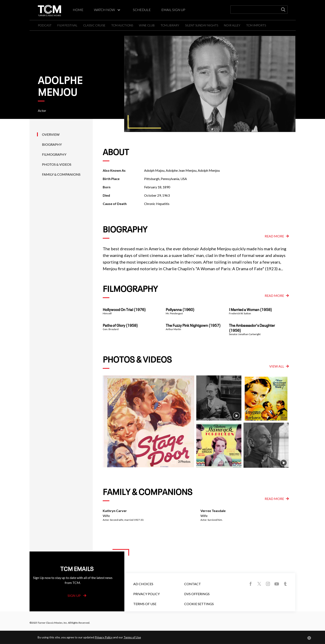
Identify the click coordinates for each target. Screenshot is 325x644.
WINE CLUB (147, 25)
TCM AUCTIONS (122, 25)
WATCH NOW (104, 10)
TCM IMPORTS (256, 25)
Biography (52, 144)
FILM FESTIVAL (67, 25)
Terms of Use (145, 604)
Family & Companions (61, 174)
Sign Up (77, 595)
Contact (193, 584)
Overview (51, 134)
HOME (78, 10)
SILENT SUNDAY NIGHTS (202, 25)
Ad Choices (143, 584)
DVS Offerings (197, 594)
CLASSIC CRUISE (94, 25)
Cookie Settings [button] (199, 604)
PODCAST (45, 25)
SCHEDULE (142, 10)
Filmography (54, 154)
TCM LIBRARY (170, 25)
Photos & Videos (57, 164)
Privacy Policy (146, 594)
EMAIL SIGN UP (173, 10)
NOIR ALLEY (232, 25)
